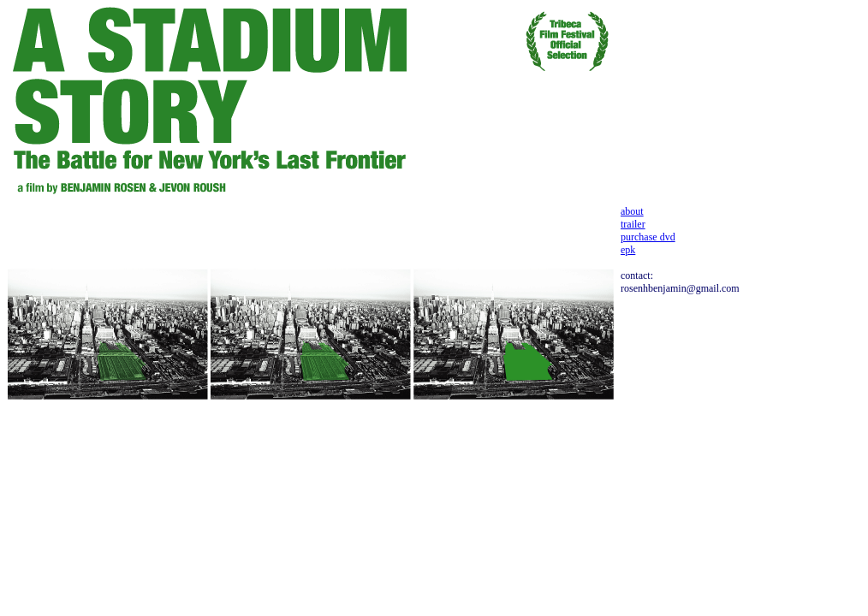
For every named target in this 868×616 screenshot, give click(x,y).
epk (628, 250)
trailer (633, 224)
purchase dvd (648, 237)
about (632, 211)
